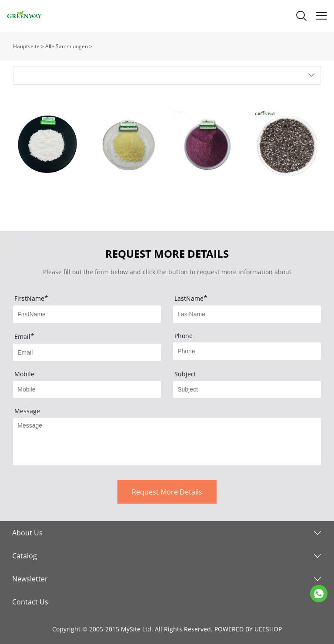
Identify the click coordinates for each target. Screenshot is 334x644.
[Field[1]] (87, 314)
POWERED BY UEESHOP (248, 629)
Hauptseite (26, 46)
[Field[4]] (247, 351)
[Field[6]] (247, 389)
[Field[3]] (87, 352)
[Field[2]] (247, 314)
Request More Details (167, 492)
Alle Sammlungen (67, 46)
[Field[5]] (87, 389)
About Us (27, 533)
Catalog (25, 556)
